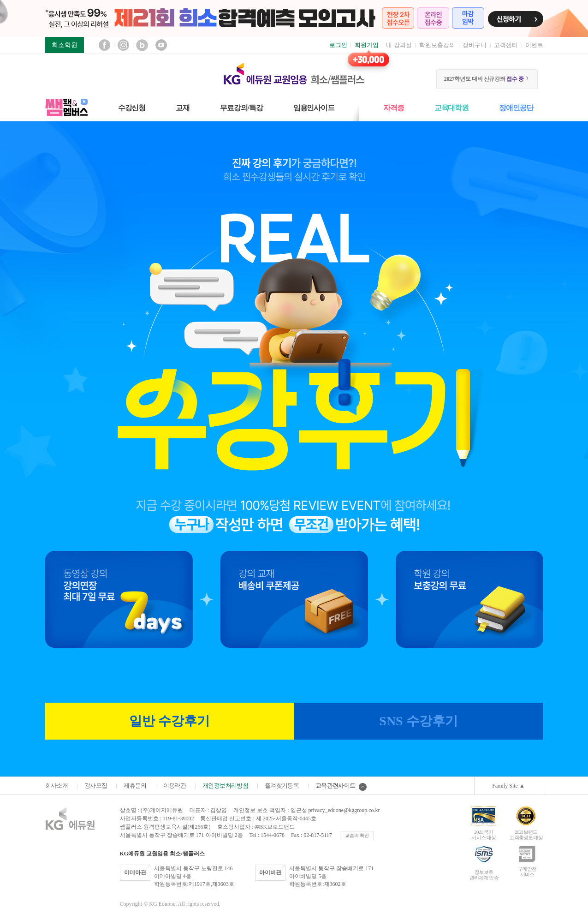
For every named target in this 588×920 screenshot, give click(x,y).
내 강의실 (399, 45)
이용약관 (175, 786)
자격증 (393, 108)
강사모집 (96, 786)
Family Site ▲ (508, 786)
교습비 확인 (357, 835)
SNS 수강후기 (418, 721)
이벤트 (534, 45)
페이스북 (104, 45)
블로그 (142, 45)
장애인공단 (516, 108)
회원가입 (367, 45)
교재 (183, 108)
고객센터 (506, 45)
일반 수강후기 (169, 721)
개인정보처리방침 (225, 786)
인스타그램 (123, 45)
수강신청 (132, 108)
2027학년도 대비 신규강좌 (487, 79)
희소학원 (65, 45)
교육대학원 (451, 108)
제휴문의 (135, 786)
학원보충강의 (437, 45)
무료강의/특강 (241, 108)
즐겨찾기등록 (282, 786)
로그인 (338, 45)
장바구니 (475, 45)
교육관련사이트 (341, 786)
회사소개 (56, 786)
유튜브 (161, 45)
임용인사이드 (314, 108)
